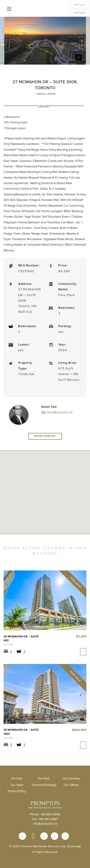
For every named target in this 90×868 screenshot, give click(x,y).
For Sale (80, 5)
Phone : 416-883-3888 (45, 814)
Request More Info (45, 436)
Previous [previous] (7, 42)
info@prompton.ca (45, 824)
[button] (45, 508)
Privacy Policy (17, 791)
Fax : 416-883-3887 (45, 819)
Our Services (71, 779)
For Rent (80, 13)
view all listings (45, 94)
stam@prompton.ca (59, 412)
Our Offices (71, 785)
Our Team (17, 785)
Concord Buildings (44, 785)
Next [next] (83, 42)
